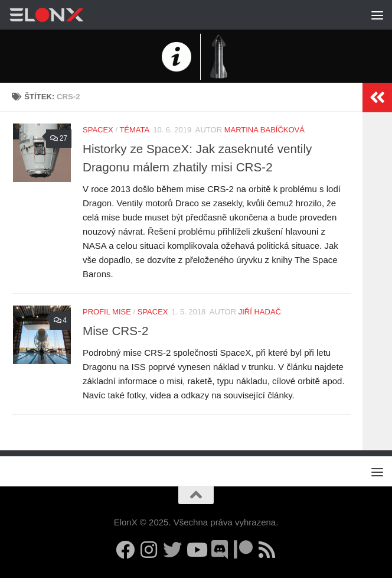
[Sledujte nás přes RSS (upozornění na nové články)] (267, 550)
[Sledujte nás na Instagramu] (149, 550)
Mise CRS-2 (115, 331)
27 (58, 138)
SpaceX (98, 130)
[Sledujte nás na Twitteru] (172, 550)
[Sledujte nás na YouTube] (196, 550)
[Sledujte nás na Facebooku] (125, 550)
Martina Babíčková (264, 130)
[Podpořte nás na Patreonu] (243, 550)
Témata (134, 130)
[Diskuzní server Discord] (220, 550)
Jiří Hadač (260, 312)
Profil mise (107, 312)
